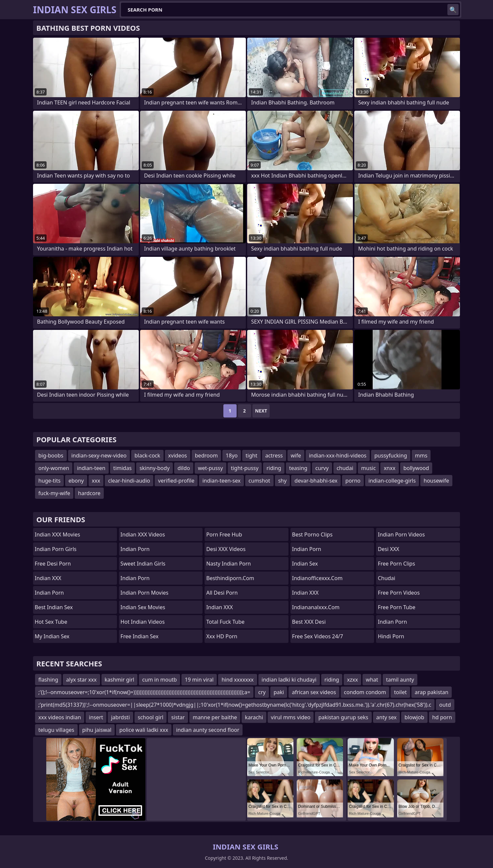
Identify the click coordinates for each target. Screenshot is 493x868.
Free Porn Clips (396, 564)
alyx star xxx (81, 680)
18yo (232, 455)
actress (274, 455)
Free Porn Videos (399, 593)
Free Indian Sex (140, 636)
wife (296, 455)
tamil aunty (400, 680)
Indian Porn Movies (145, 593)
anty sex (387, 717)
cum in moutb (159, 680)
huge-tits (49, 481)
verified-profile (176, 481)
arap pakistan (432, 692)
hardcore (89, 493)
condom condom (365, 692)
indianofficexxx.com (317, 578)
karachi (254, 717)
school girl (151, 717)
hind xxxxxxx (237, 680)
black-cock (147, 455)
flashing (48, 680)
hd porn (442, 717)
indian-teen (91, 468)
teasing (298, 468)
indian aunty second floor (208, 730)
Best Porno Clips (312, 534)
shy (283, 481)
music (368, 468)
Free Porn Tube (397, 607)
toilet (400, 692)
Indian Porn (49, 593)
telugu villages (56, 730)
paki (279, 692)
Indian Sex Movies (143, 607)
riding (274, 468)
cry (262, 692)
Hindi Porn (391, 636)
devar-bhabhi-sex (316, 481)
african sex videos (314, 692)
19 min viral (199, 680)
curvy (322, 468)
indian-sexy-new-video (99, 455)
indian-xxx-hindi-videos (338, 455)
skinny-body (154, 468)
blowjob (414, 717)
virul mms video (291, 717)
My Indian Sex (52, 636)
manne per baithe (215, 717)
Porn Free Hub (224, 534)
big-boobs (51, 455)
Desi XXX (388, 549)
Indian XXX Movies (57, 534)
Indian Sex (305, 564)
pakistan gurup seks (343, 717)
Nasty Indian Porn (228, 564)
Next (261, 411)
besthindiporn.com (230, 578)
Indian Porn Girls (56, 549)
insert (96, 717)
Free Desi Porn (53, 564)
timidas (122, 468)
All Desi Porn (222, 593)
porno (353, 481)
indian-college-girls (392, 481)
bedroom (206, 455)
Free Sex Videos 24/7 (318, 636)
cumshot (259, 481)
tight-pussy (245, 468)
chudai (345, 468)
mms (421, 455)
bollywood (416, 468)
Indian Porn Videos (401, 534)
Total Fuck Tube (225, 622)
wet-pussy (210, 468)
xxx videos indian (60, 717)
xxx (96, 481)
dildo (184, 468)
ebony (76, 481)
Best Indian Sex (54, 607)
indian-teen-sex (221, 481)
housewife (436, 481)
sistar (178, 717)
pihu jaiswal (97, 730)
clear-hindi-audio (129, 481)
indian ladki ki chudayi (289, 680)
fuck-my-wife (54, 493)
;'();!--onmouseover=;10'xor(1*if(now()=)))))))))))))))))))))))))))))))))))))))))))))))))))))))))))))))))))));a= (144, 692)
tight (251, 455)
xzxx (352, 680)
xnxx (389, 468)
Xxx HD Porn (222, 636)
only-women (54, 468)
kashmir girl (120, 680)
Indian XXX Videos (143, 534)
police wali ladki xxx (144, 730)
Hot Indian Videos (143, 622)
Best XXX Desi (309, 622)
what (372, 680)
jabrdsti (120, 717)
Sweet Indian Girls (143, 564)
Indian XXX (48, 578)
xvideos (178, 455)
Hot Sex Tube (51, 622)
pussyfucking (391, 455)
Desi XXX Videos (226, 549)
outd (445, 705)
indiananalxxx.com (316, 607)
